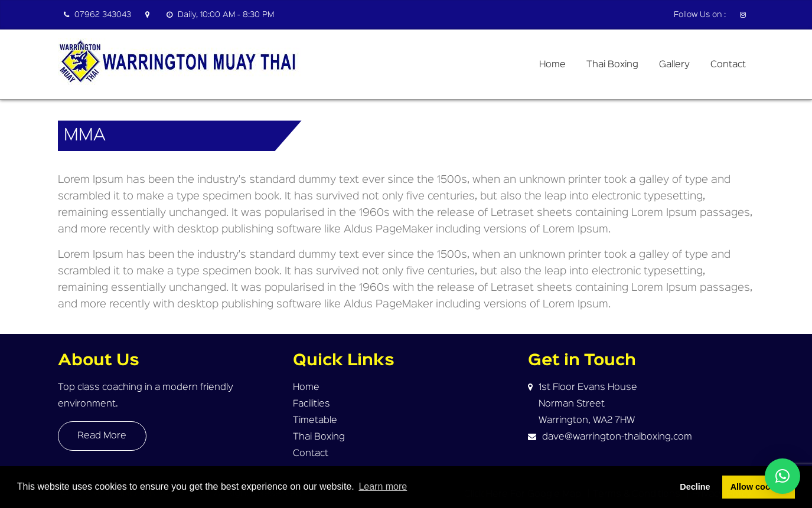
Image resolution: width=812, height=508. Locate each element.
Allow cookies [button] (759, 487)
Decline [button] (695, 487)
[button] (782, 476)
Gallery (674, 65)
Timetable (315, 421)
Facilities (312, 404)
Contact (728, 65)
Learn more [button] (383, 486)
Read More (102, 436)
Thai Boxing (612, 65)
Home (552, 65)
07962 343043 (97, 15)
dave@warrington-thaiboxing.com (617, 437)
